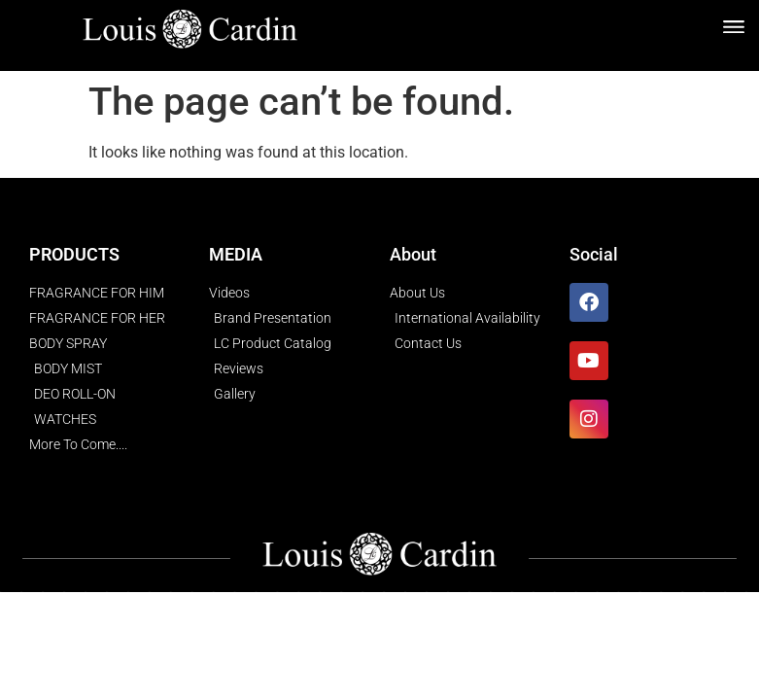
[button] (733, 26)
